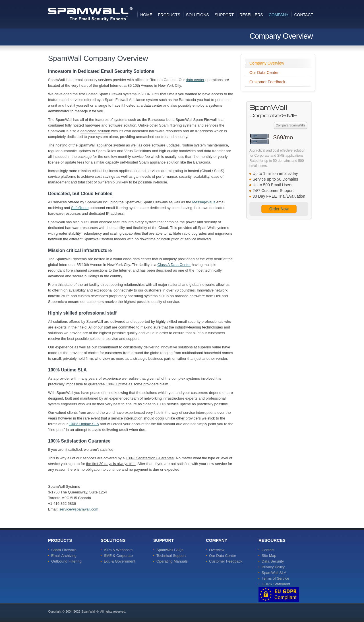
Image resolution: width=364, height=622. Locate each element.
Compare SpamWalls (291, 125)
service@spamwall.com (79, 509)
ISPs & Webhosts (118, 550)
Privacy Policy (273, 567)
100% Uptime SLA (84, 424)
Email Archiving (64, 556)
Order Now (279, 209)
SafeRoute (80, 208)
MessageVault (204, 202)
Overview (217, 550)
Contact (304, 15)
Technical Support (171, 556)
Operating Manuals (172, 561)
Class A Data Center (174, 265)
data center (195, 80)
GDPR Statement (276, 584)
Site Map (269, 556)
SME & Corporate (118, 556)
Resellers (251, 15)
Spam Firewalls (64, 550)
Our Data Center (264, 73)
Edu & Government (120, 561)
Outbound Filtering (66, 561)
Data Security (273, 561)
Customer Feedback (267, 82)
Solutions (197, 15)
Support (224, 15)
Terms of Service (275, 578)
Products (169, 15)
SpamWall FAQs (170, 550)
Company (279, 15)
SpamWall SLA (274, 573)
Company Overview (267, 63)
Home (146, 15)
